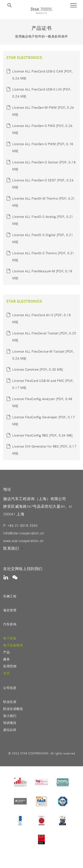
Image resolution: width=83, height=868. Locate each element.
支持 (6, 673)
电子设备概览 (13, 645)
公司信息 (10, 688)
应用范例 (10, 666)
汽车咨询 (10, 624)
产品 (6, 652)
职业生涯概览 (13, 709)
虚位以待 (10, 730)
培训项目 (10, 723)
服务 (6, 659)
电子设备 (10, 638)
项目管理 (10, 610)
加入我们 (10, 716)
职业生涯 (10, 702)
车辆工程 (10, 596)
